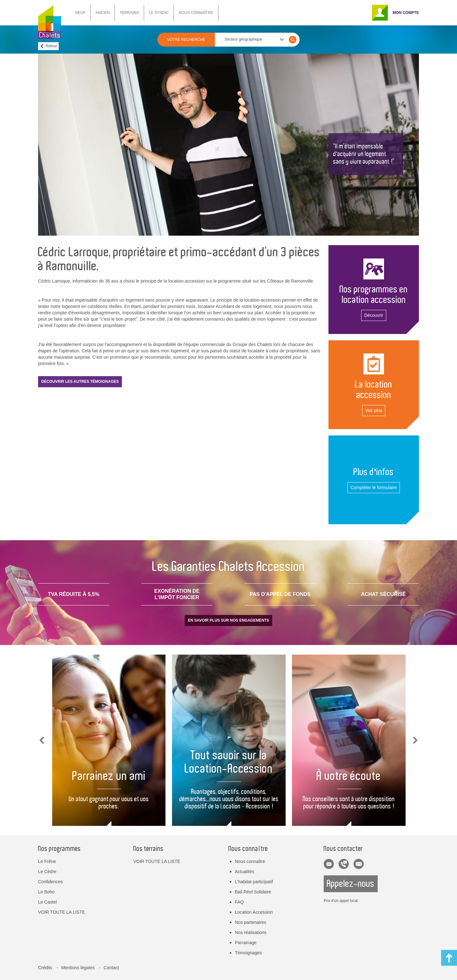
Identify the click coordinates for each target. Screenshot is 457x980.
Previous (42, 740)
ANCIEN (103, 13)
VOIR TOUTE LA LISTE (62, 912)
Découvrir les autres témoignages (80, 382)
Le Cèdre (47, 872)
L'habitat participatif (254, 882)
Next (415, 740)
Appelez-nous (351, 884)
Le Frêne (47, 861)
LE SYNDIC (159, 13)
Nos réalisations (251, 932)
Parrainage (246, 943)
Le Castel (47, 902)
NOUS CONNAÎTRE (196, 13)
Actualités (245, 872)
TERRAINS (129, 13)
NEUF (80, 13)
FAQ (239, 902)
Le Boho (46, 892)
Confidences (50, 882)
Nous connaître (250, 861)
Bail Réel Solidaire (253, 892)
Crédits (45, 968)
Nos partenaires (251, 922)
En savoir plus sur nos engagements (228, 620)
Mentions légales (78, 968)
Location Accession (254, 912)
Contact (111, 968)
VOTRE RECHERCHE (186, 40)
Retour (51, 46)
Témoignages (248, 953)
